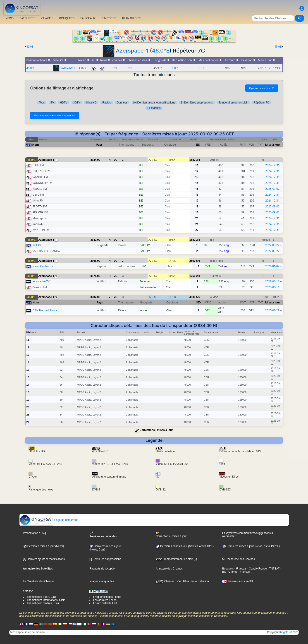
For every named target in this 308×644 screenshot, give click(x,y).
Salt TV (37, 245)
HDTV (64, 103)
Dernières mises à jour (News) (44, 546)
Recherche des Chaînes (239, 559)
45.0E (278, 47)
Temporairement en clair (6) (176, 559)
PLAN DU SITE (131, 18)
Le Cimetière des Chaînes (39, 581)
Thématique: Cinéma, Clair (43, 603)
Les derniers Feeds (105, 600)
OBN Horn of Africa (45, 310)
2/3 (198, 240)
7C (116, 160)
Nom (36, 145)
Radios (106, 103)
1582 (192, 240)
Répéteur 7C (261, 103)
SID (198, 145)
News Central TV (43, 266)
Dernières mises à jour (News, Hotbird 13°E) (185, 546)
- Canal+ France (257, 569)
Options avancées (262, 88)
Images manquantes (102, 581)
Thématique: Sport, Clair (42, 597)
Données (122, 103)
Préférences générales (103, 535)
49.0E (30, 47)
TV (52, 103)
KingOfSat (285, 632)
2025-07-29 (272, 310)
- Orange (232, 572)
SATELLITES (27, 18)
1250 (192, 276)
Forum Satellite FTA (105, 603)
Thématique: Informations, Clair (46, 600)
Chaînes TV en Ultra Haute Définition (182, 581)
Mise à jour (273, 145)
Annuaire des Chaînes (169, 569)
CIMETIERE (109, 18)
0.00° (175, 68)
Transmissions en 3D (238, 581)
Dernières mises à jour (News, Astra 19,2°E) (251, 546)
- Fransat (243, 572)
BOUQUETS (67, 18)
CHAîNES (47, 18)
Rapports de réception (103, 569)
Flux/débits (154, 108)
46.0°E (161, 51)
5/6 (198, 261)
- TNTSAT (273, 569)
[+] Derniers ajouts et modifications (154, 103)
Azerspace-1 (132, 51)
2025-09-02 (272, 189)
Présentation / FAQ (35, 533)
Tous (42, 103)
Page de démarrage (49, 520)
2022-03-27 (272, 245)
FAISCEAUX (88, 18)
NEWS (10, 18)
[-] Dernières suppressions (197, 103)
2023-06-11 (272, 281)
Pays (100, 145)
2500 (192, 261)
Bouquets (228, 569)
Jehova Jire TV (41, 281)
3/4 (198, 160)
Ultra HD (91, 103)
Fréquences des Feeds (107, 597)
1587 (192, 160)
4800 (192, 297)
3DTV (77, 103)
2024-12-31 (272, 165)
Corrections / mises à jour (156, 430)
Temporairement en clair (233, 103)
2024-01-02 (272, 266)
